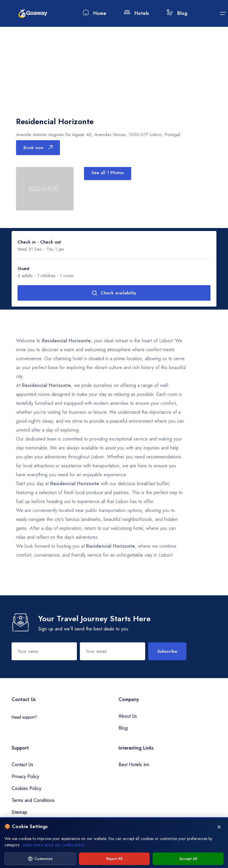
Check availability (114, 293)
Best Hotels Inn (134, 765)
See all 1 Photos (108, 173)
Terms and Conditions (33, 800)
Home (95, 13)
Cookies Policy (26, 788)
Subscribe (167, 651)
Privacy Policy (25, 776)
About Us (128, 716)
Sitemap (19, 812)
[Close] (219, 849)
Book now (38, 148)
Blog (177, 13)
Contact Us (22, 765)
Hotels (137, 13)
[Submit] (223, 13)
